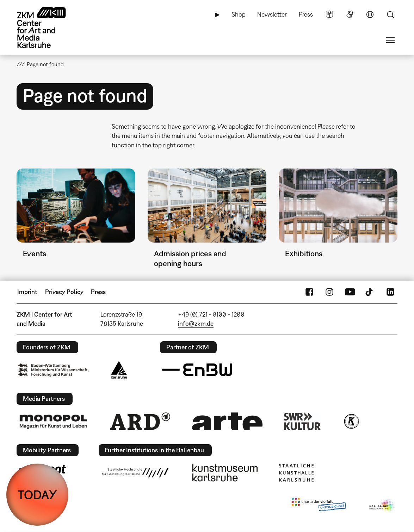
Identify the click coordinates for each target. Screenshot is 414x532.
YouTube (350, 292)
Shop (239, 14)
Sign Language (350, 14)
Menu (390, 40)
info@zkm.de (196, 323)
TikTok (370, 292)
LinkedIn (390, 292)
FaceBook (309, 292)
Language (370, 14)
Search (390, 14)
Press (306, 14)
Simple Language (329, 14)
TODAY (37, 495)
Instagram (329, 292)
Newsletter (272, 14)
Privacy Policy (64, 292)
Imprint (27, 292)
